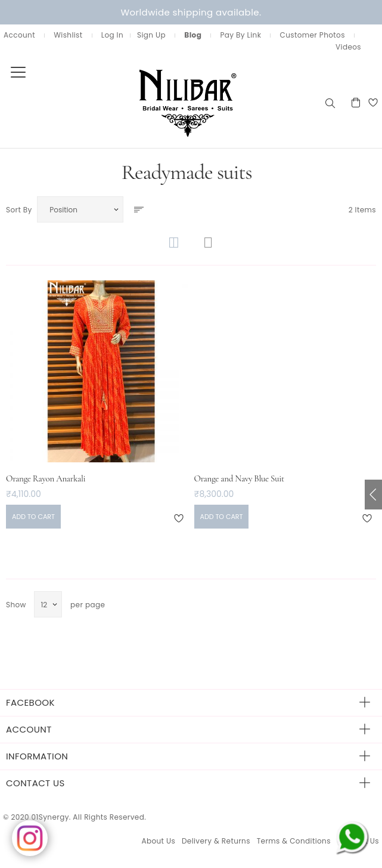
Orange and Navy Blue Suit (239, 478)
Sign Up (151, 35)
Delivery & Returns (216, 841)
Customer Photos (313, 35)
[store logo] (162, 102)
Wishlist (68, 35)
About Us (158, 841)
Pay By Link (240, 35)
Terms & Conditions (294, 841)
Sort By (19, 210)
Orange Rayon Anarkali (46, 478)
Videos (348, 47)
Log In (112, 35)
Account (19, 35)
